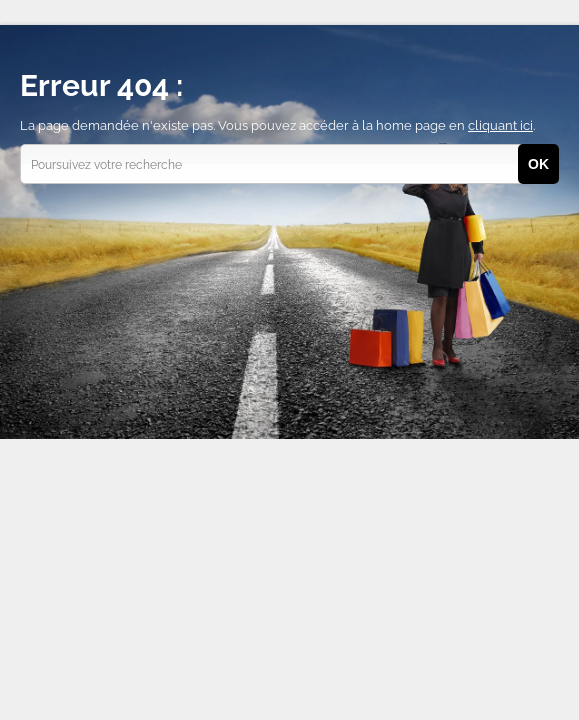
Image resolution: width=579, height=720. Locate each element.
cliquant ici (500, 125)
